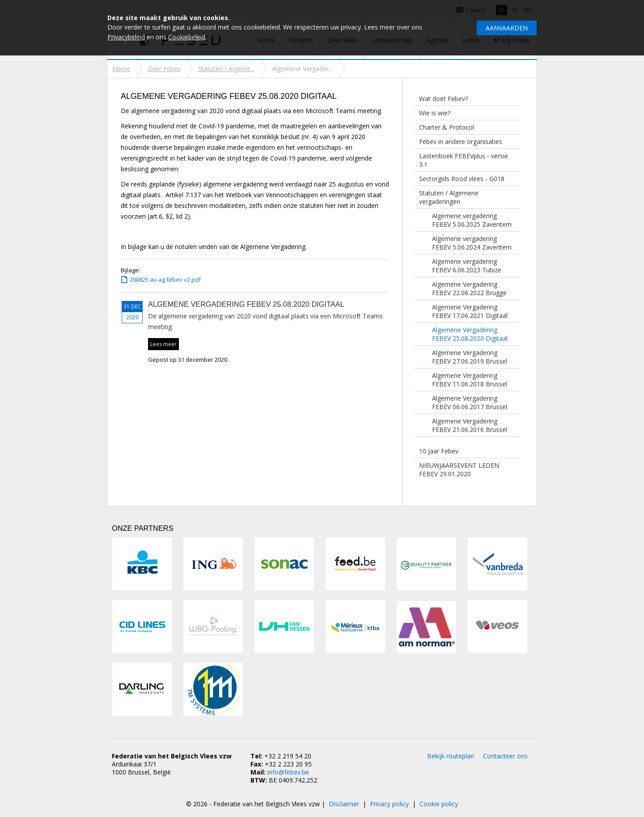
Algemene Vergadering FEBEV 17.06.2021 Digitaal (470, 311)
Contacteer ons (505, 756)
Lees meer (163, 344)
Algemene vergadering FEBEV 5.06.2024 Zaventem (472, 243)
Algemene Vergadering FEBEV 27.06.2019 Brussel (470, 357)
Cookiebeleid (187, 37)
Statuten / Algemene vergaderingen (449, 197)
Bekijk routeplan (451, 756)
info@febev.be (288, 772)
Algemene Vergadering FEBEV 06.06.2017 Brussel (470, 402)
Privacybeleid (126, 37)
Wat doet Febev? (443, 99)
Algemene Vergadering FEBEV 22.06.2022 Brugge (469, 288)
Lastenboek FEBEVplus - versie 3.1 (464, 160)
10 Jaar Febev (439, 451)
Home (121, 69)
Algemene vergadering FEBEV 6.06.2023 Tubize (467, 266)
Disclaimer (344, 804)
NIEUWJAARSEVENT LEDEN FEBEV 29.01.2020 (459, 470)
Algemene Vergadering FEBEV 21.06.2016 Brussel (470, 425)
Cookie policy (439, 804)
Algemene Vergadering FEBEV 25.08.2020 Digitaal (470, 334)
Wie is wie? (435, 113)
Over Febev (164, 69)
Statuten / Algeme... (226, 69)
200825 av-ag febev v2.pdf (165, 279)
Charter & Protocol (447, 127)
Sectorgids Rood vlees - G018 (462, 179)
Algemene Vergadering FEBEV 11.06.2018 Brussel (470, 380)
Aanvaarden (507, 28)
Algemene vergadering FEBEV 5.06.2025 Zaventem (472, 220)
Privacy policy (389, 804)
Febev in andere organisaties (461, 142)
